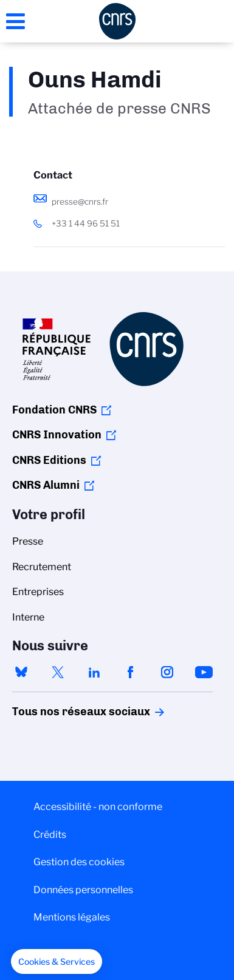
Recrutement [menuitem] (42, 567)
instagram (167, 672)
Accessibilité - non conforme (98, 807)
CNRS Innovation (57, 435)
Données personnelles (83, 890)
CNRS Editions (49, 460)
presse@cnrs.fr (80, 202)
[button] (57, 962)
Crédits (50, 835)
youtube (204, 672)
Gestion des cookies (79, 862)
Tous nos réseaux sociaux (60, 712)
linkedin (94, 672)
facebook (131, 672)
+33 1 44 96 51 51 (86, 223)
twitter (58, 672)
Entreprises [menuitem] (38, 592)
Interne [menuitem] (28, 617)
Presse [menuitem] (28, 541)
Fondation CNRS (54, 410)
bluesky (21, 672)
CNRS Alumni (46, 485)
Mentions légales (72, 917)
